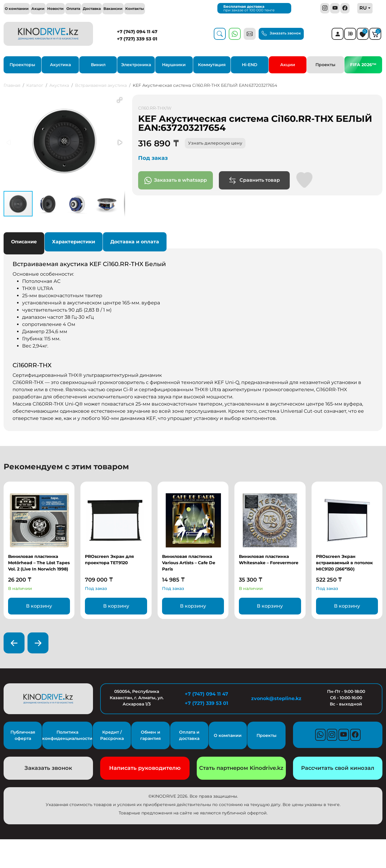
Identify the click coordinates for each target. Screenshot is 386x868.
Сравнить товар (254, 180)
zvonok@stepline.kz (276, 698)
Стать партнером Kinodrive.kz (241, 768)
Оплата (73, 9)
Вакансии (113, 9)
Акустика (60, 65)
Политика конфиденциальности (67, 735)
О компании (17, 9)
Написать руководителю (145, 768)
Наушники (174, 65)
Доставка (92, 9)
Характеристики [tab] (74, 242)
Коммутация (212, 65)
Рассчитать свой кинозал (338, 768)
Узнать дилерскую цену (215, 143)
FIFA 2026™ (363, 65)
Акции (38, 9)
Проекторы (22, 65)
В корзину (39, 606)
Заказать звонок (281, 33)
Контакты (135, 9)
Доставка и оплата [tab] (135, 242)
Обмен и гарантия (151, 735)
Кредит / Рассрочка (112, 735)
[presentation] (14, 643)
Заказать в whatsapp (176, 180)
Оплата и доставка (189, 735)
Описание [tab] (24, 242)
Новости (55, 9)
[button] (120, 100)
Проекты (325, 65)
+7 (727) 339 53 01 (137, 39)
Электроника (136, 65)
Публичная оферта (23, 735)
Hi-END (250, 65)
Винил (98, 65)
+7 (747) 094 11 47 (137, 32)
